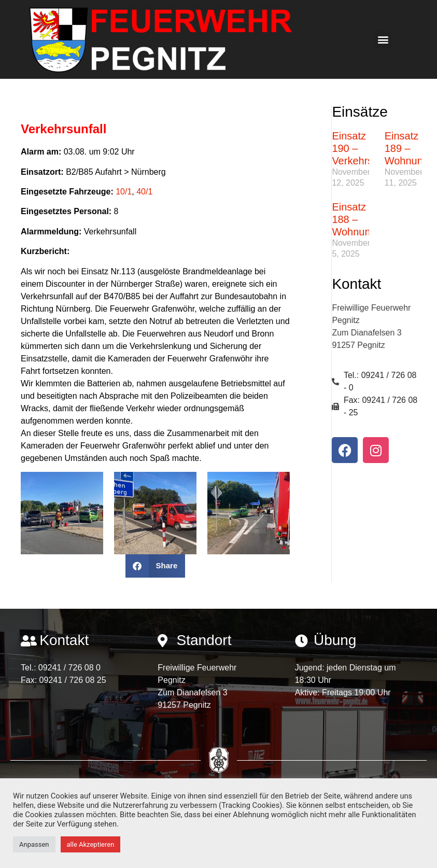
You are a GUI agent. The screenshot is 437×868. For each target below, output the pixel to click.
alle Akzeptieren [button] (91, 844)
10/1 (124, 192)
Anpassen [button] (34, 844)
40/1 (144, 192)
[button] (383, 40)
